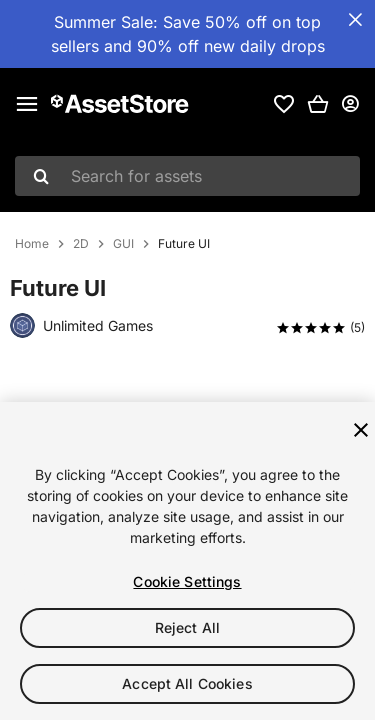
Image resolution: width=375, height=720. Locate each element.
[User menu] (350, 104)
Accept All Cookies (187, 683)
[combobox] (187, 176)
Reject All (187, 627)
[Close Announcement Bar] (355, 20)
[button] (318, 104)
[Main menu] (27, 104)
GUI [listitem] (123, 244)
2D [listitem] (81, 244)
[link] (284, 104)
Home (32, 244)
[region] (187, 561)
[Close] (361, 430)
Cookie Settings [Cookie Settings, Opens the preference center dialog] (187, 581)
